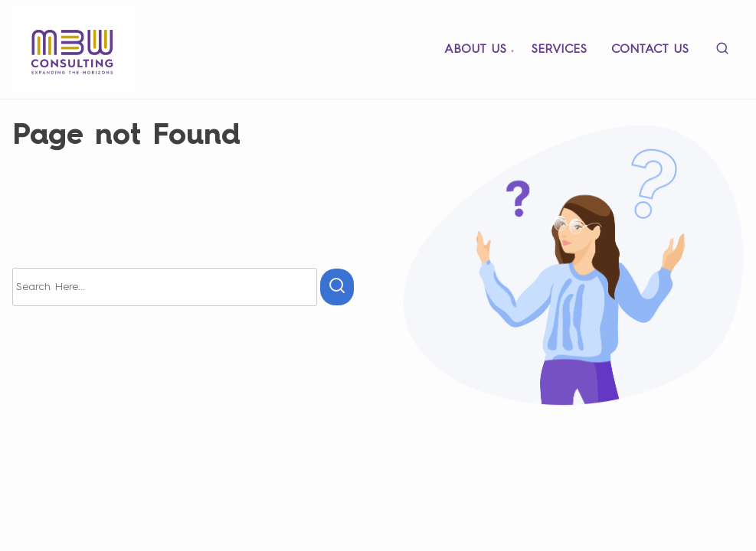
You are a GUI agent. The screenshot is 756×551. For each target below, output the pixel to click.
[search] (722, 52)
